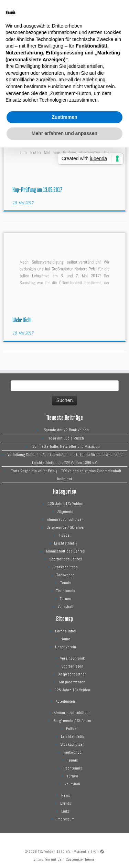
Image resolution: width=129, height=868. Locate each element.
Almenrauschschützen (65, 519)
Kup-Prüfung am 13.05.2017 (37, 189)
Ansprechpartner (72, 674)
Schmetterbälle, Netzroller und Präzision (66, 446)
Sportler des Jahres (66, 559)
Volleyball (66, 607)
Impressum (66, 819)
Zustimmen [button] (64, 117)
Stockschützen (66, 567)
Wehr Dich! (22, 320)
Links (65, 811)
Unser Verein (66, 647)
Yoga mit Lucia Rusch (66, 438)
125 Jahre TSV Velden (66, 504)
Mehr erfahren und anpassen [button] (64, 133)
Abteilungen (65, 701)
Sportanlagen (72, 666)
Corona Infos (65, 631)
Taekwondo (66, 575)
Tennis (66, 583)
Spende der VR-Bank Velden (66, 430)
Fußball (65, 535)
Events (66, 803)
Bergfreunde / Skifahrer (66, 527)
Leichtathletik (66, 543)
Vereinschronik (72, 658)
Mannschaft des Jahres (65, 551)
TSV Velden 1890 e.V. (54, 851)
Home (65, 639)
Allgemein (65, 511)
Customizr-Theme (80, 859)
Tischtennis (66, 591)
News (66, 795)
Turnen (66, 599)
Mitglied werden (72, 682)
